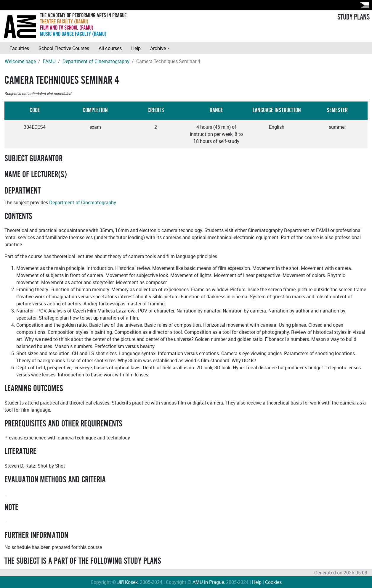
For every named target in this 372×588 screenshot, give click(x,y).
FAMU (49, 61)
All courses (110, 48)
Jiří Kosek (128, 582)
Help (136, 48)
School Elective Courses (64, 48)
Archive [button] (158, 48)
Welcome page (20, 61)
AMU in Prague (208, 582)
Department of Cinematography (96, 61)
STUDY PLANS (353, 17)
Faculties (19, 48)
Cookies (273, 582)
